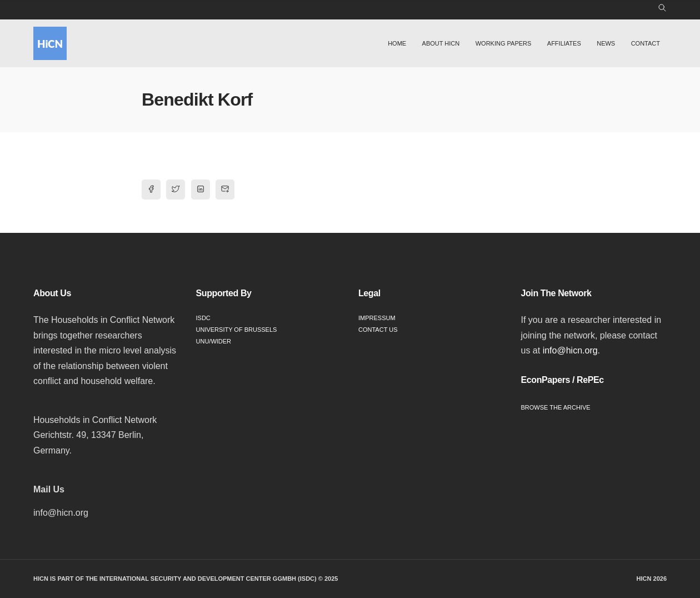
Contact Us (378, 330)
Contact (646, 43)
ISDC (203, 318)
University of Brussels (237, 330)
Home (397, 43)
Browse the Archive (556, 407)
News (606, 43)
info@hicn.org (570, 350)
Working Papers (504, 43)
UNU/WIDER (214, 341)
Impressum (377, 318)
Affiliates (564, 43)
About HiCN (441, 43)
